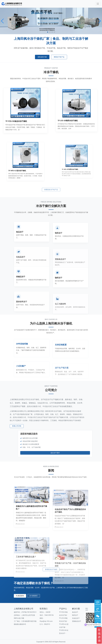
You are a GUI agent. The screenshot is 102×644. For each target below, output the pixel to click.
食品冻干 (75, 612)
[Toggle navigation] (98, 4)
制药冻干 (75, 615)
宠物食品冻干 (77, 621)
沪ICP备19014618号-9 (29, 612)
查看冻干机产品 (59, 57)
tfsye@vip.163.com (46, 621)
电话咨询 (20, 596)
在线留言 (34, 596)
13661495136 (49, 615)
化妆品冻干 (76, 618)
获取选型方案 (42, 57)
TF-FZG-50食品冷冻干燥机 (21, 116)
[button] (3, 21)
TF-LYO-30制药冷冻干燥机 (73, 114)
